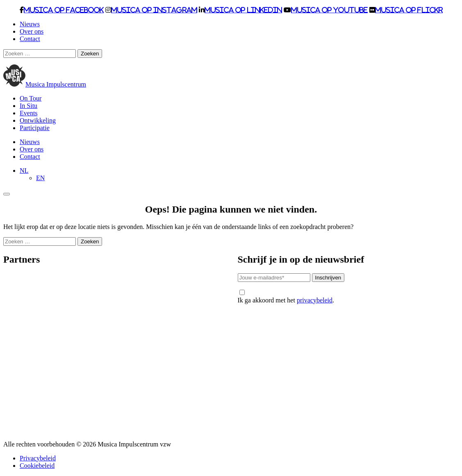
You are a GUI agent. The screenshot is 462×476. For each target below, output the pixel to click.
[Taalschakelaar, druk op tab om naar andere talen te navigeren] (24, 170)
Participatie (35, 128)
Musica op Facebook (64, 10)
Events (29, 113)
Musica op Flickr (409, 10)
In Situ (28, 106)
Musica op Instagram (154, 10)
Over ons (32, 31)
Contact (30, 39)
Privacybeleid (38, 458)
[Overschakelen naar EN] (40, 178)
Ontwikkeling (38, 120)
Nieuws (30, 24)
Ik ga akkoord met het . (286, 297)
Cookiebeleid (37, 466)
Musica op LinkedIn (243, 10)
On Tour (31, 98)
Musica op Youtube (329, 10)
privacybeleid (315, 300)
